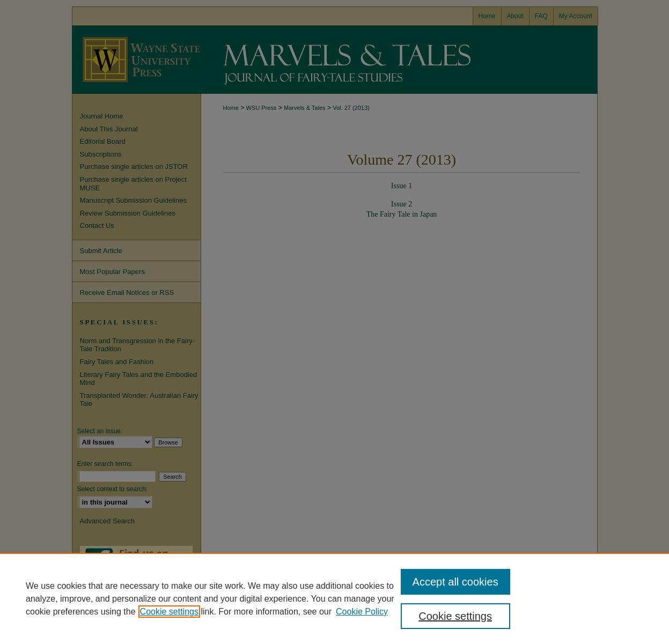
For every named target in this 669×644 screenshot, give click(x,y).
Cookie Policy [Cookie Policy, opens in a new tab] (362, 612)
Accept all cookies (455, 582)
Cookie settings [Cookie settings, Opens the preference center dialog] (455, 616)
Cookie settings (169, 612)
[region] (334, 598)
